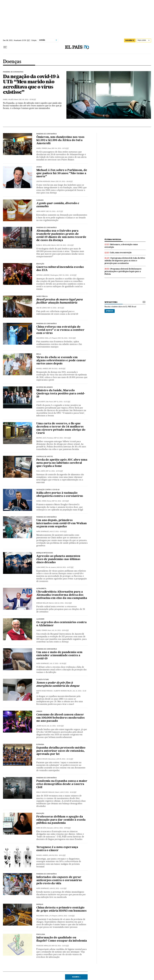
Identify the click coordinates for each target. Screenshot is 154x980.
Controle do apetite (45, 457)
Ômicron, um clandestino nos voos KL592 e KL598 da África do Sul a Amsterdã (60, 140)
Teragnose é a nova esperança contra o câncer (57, 849)
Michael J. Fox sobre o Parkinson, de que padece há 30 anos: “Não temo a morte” (62, 173)
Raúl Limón (41, 471)
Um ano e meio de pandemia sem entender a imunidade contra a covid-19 (59, 656)
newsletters (111, 302)
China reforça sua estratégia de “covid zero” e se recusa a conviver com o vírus (60, 330)
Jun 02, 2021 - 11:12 (58, 888)
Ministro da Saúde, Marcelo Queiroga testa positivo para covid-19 (61, 394)
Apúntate (110, 311)
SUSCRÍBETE (130, 40)
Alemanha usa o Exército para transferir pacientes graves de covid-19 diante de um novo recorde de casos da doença (61, 236)
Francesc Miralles (44, 946)
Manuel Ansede (42, 369)
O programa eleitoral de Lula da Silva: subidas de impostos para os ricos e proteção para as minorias (125, 261)
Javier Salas (41, 726)
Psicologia (41, 934)
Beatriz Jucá (41, 438)
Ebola (39, 354)
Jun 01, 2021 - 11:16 (66, 916)
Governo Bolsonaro (45, 387)
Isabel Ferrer (42, 148)
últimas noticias (113, 239)
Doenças (12, 62)
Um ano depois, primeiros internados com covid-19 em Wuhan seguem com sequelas (62, 524)
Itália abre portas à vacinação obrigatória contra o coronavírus (60, 495)
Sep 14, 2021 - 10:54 (54, 471)
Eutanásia (40, 745)
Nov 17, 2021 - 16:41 (56, 308)
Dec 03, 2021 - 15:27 (55, 211)
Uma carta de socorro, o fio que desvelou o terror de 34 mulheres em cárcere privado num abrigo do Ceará (61, 428)
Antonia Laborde (43, 275)
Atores (39, 167)
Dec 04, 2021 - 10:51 (60, 148)
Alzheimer (40, 619)
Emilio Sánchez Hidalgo (45, 792)
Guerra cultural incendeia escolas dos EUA (60, 269)
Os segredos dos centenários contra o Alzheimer (61, 624)
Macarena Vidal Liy (44, 338)
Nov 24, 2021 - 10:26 (68, 275)
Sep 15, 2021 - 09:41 (63, 438)
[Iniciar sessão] (144, 40)
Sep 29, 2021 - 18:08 (57, 369)
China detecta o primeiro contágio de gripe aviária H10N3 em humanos (61, 909)
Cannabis (40, 200)
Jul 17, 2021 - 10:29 (58, 664)
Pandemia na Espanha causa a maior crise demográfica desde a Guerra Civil (62, 784)
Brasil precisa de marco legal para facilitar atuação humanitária (60, 301)
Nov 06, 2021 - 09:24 (67, 338)
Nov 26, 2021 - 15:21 (65, 245)
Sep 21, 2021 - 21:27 (62, 402)
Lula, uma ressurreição (121, 253)
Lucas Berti (41, 402)
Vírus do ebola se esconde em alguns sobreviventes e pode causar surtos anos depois (61, 361)
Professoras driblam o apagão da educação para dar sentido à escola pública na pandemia (61, 820)
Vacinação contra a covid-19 (48, 490)
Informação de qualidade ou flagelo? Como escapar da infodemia (62, 939)
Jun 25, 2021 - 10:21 (65, 759)
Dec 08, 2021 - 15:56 (28, 100)
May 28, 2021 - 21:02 (60, 946)
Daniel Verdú (41, 501)
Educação (40, 264)
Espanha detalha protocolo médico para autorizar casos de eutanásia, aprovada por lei (61, 751)
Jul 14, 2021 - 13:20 (55, 726)
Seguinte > (76, 977)
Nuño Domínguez (43, 532)
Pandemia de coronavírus (46, 228)
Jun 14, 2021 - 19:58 (62, 828)
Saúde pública (42, 296)
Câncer (39, 711)
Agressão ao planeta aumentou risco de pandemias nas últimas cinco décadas (58, 559)
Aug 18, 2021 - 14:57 (65, 567)
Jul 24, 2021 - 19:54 (60, 630)
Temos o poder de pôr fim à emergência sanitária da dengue (58, 684)
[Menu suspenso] (5, 47)
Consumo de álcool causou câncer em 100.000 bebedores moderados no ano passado (61, 718)
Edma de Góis (41, 828)
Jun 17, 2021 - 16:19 (68, 792)
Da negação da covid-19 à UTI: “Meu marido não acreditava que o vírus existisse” (31, 84)
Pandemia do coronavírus (47, 649)
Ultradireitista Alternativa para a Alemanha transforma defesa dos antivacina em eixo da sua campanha (62, 595)
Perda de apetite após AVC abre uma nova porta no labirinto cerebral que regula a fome (62, 463)
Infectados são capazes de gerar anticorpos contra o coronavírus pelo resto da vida (59, 880)
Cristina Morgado (43, 181)
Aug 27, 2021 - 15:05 (58, 532)
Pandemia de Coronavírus (13, 72)
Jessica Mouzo (42, 759)
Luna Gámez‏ (41, 567)
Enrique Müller (42, 603)
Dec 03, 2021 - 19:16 (64, 181)
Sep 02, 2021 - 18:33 (60, 501)
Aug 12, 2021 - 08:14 (63, 603)
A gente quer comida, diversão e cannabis (58, 205)
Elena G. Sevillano (43, 245)
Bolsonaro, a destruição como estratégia (121, 246)
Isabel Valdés (8, 100)
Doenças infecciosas (45, 553)
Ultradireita (41, 589)
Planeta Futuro (43, 680)
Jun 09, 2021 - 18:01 (57, 855)
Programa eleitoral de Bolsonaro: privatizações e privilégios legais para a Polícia (123, 271)
